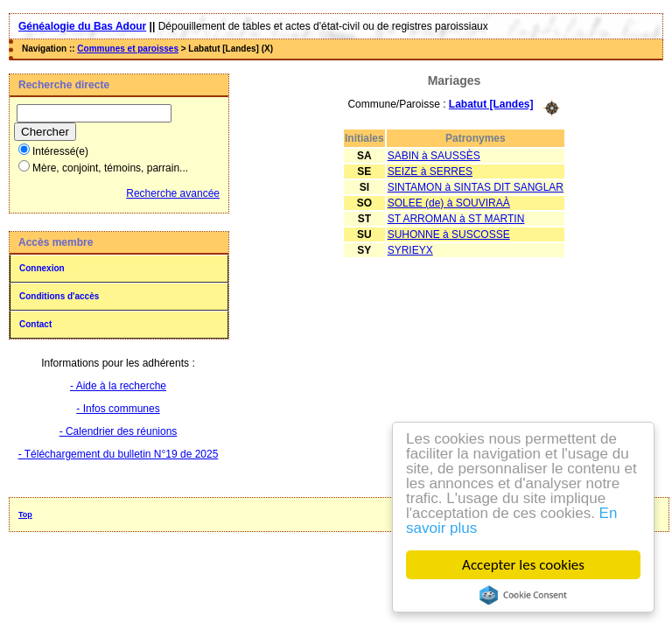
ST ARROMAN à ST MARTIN (456, 219)
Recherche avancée (173, 193)
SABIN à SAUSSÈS (434, 156)
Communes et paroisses (128, 49)
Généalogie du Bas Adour (82, 26)
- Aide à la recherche (118, 386)
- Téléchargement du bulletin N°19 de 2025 (119, 454)
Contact (35, 324)
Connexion (42, 268)
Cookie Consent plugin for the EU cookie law (523, 595)
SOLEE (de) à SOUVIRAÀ (449, 203)
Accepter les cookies (523, 565)
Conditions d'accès (59, 296)
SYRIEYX (410, 250)
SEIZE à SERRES (430, 171)
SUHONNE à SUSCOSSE (449, 234)
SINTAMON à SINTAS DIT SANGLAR (476, 187)
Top (25, 514)
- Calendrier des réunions (119, 431)
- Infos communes (118, 409)
